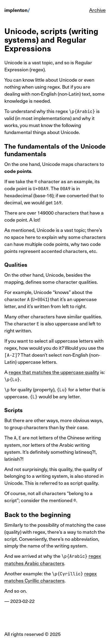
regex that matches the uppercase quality (54, 372)
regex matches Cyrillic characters (51, 577)
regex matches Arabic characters (53, 559)
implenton (16, 10)
